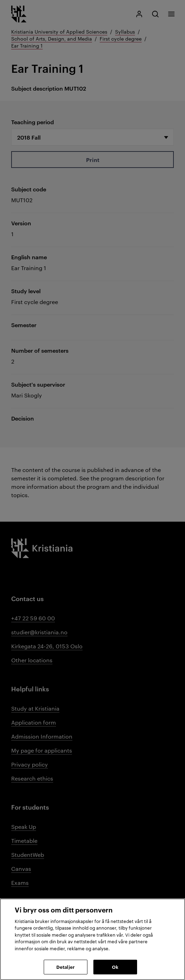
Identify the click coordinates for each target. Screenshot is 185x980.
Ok (115, 967)
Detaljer (65, 967)
